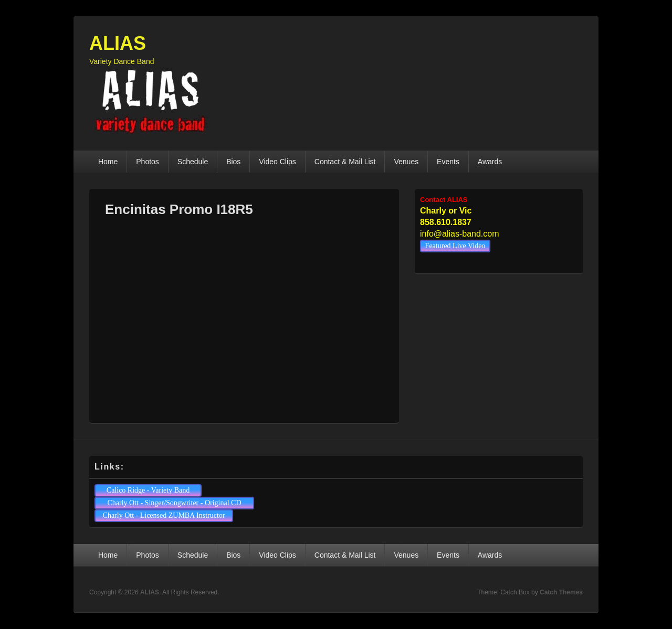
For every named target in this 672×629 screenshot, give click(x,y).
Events (448, 162)
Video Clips (277, 162)
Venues (406, 162)
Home (108, 162)
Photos (148, 162)
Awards (490, 162)
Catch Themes (561, 592)
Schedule (193, 162)
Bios (233, 162)
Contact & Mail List (345, 162)
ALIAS (118, 43)
